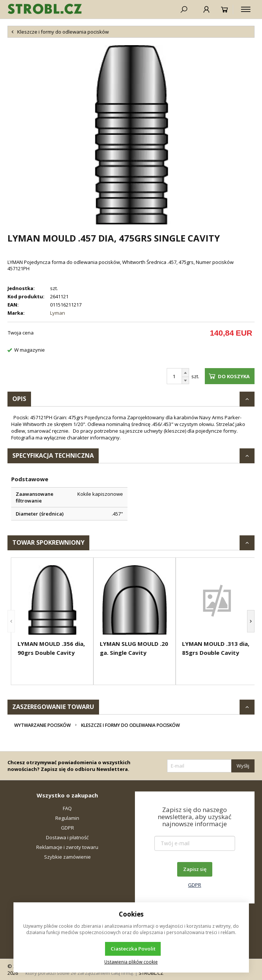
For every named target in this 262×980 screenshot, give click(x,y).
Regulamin (67, 818)
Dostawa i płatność (67, 837)
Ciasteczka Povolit (133, 949)
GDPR (67, 828)
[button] (11, 621)
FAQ (67, 808)
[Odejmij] (185, 381)
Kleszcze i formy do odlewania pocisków (130, 725)
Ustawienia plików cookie (131, 962)
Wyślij (243, 766)
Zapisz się (195, 869)
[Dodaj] (185, 373)
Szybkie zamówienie (67, 857)
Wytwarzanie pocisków (42, 725)
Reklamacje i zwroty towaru (67, 847)
